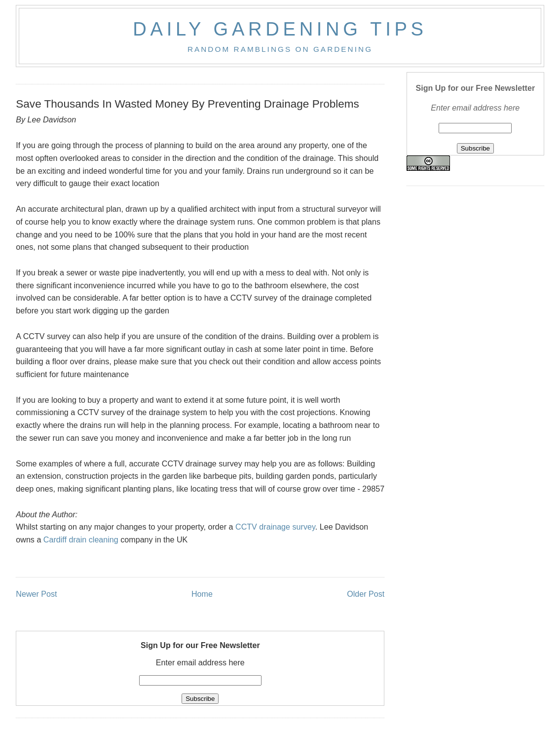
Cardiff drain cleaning (81, 539)
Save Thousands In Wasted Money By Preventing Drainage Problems (187, 104)
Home (202, 594)
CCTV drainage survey (275, 527)
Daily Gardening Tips (280, 29)
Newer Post (36, 594)
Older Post (366, 594)
